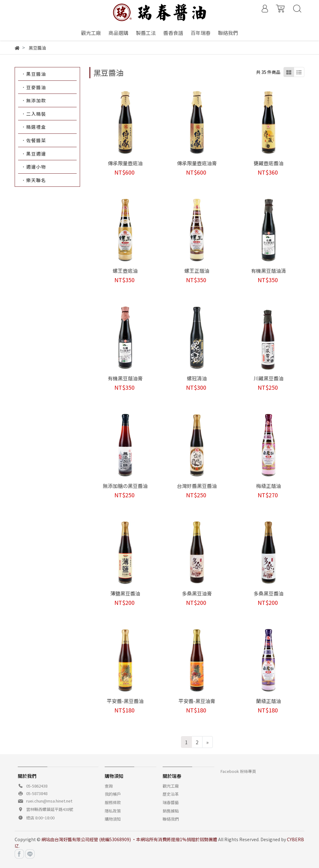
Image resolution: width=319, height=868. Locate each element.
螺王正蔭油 (197, 271)
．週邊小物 (34, 167)
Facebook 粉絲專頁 (238, 771)
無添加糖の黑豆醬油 (125, 486)
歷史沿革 (171, 794)
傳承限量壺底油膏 (197, 163)
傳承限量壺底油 (125, 163)
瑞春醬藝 (171, 802)
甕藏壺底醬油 (269, 163)
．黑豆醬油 (34, 74)
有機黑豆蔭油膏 (125, 378)
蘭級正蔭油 (269, 701)
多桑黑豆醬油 (269, 593)
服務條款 (113, 802)
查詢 (109, 786)
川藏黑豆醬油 (269, 378)
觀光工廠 (171, 786)
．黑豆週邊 (34, 154)
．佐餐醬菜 (34, 140)
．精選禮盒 (34, 127)
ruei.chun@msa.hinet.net (49, 801)
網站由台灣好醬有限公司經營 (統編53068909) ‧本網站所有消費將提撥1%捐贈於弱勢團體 (129, 839)
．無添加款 (34, 100)
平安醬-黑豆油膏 (197, 701)
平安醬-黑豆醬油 (125, 701)
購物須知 (113, 819)
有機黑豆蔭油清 (269, 271)
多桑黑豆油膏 (197, 593)
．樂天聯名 (34, 180)
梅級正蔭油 (269, 486)
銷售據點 (171, 811)
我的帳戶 (113, 794)
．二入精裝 (34, 114)
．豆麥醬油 (34, 87)
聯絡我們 (171, 819)
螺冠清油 (197, 378)
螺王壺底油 (125, 271)
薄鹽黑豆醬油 (125, 593)
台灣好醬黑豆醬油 (197, 486)
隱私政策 (113, 811)
